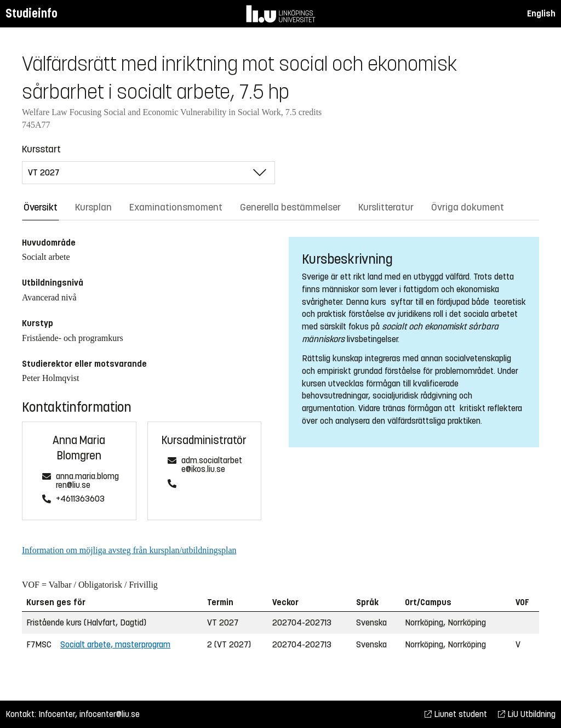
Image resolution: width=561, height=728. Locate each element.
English (541, 13)
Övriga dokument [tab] (468, 207)
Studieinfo (32, 13)
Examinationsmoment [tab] (176, 207)
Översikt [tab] (41, 207)
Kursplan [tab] (93, 207)
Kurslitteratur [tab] (386, 207)
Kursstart (41, 149)
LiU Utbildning (527, 714)
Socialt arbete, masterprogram (115, 644)
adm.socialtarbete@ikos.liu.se (212, 465)
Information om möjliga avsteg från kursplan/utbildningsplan (129, 550)
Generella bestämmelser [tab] (290, 207)
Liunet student (456, 714)
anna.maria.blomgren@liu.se (87, 481)
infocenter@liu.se (110, 714)
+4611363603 (80, 499)
